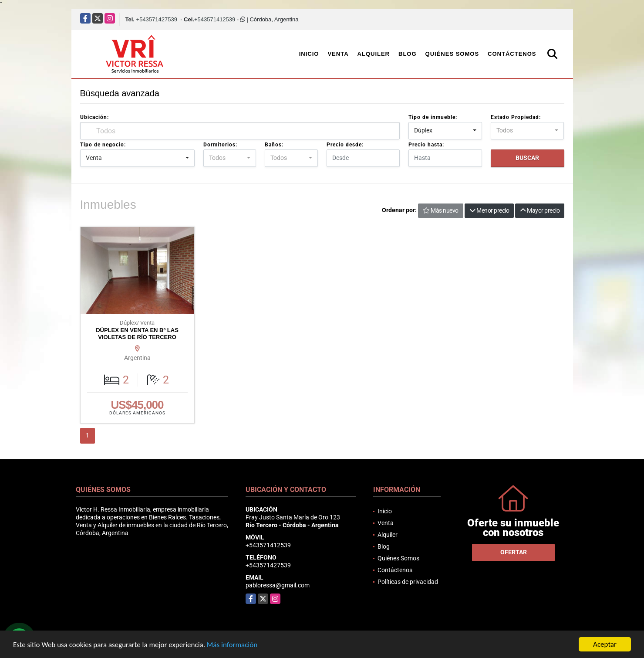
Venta (338, 54)
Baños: (274, 145)
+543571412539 (215, 19)
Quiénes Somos (452, 54)
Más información (232, 645)
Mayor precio (540, 210)
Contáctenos (512, 54)
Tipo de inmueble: (433, 117)
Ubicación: (94, 117)
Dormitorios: (220, 145)
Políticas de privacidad (408, 582)
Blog (408, 54)
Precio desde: (345, 145)
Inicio (309, 54)
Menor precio (489, 210)
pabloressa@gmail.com (278, 585)
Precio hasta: (426, 145)
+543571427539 (157, 19)
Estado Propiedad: (516, 117)
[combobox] (445, 131)
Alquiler (374, 54)
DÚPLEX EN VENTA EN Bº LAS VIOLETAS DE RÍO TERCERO (137, 334)
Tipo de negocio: (103, 145)
